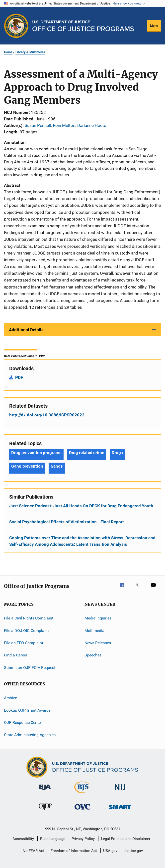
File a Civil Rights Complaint (29, 618)
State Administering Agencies (30, 735)
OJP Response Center (23, 723)
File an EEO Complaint (24, 643)
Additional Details (26, 330)
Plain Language (53, 839)
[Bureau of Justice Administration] (45, 791)
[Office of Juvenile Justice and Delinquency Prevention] (45, 811)
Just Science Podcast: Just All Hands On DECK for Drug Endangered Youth (81, 506)
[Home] (83, 26)
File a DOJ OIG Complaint (26, 631)
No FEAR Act (34, 851)
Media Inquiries (98, 618)
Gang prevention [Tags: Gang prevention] (27, 466)
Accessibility (23, 839)
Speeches (93, 655)
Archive (10, 698)
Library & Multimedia (30, 52)
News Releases (98, 643)
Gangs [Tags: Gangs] (57, 466)
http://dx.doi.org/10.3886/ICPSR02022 (47, 415)
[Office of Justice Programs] (16, 26)
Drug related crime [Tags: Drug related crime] (87, 453)
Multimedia (94, 631)
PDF (19, 377)
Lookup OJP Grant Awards (27, 710)
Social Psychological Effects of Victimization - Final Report (67, 522)
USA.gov (110, 851)
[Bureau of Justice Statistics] (82, 794)
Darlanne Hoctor (93, 125)
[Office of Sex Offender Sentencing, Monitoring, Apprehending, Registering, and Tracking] (120, 810)
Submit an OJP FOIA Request (30, 668)
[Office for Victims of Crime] (82, 810)
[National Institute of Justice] (120, 791)
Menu (154, 26)
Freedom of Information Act (74, 851)
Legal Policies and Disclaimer (126, 839)
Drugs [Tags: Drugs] (117, 453)
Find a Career (16, 655)
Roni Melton (64, 125)
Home (8, 52)
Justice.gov (133, 851)
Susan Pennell (38, 125)
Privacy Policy (83, 839)
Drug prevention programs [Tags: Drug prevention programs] (36, 453)
